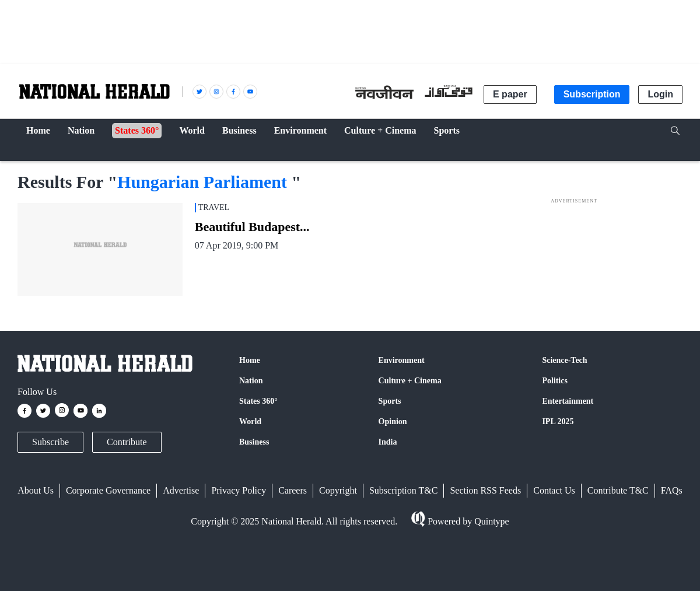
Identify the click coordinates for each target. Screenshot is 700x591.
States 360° (258, 401)
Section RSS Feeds (485, 490)
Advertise (181, 490)
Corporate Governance (108, 490)
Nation (251, 381)
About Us (36, 490)
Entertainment (568, 401)
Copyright (338, 490)
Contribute (127, 442)
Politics (555, 381)
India (388, 442)
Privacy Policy (239, 490)
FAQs (672, 490)
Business (254, 442)
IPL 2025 (558, 422)
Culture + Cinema (410, 381)
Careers (293, 490)
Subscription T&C (404, 490)
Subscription (592, 94)
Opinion (393, 422)
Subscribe (50, 442)
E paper (510, 94)
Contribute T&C (618, 490)
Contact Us (554, 490)
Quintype (491, 521)
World (250, 422)
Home (250, 360)
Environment (402, 360)
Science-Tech (564, 360)
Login (660, 94)
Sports (390, 401)
